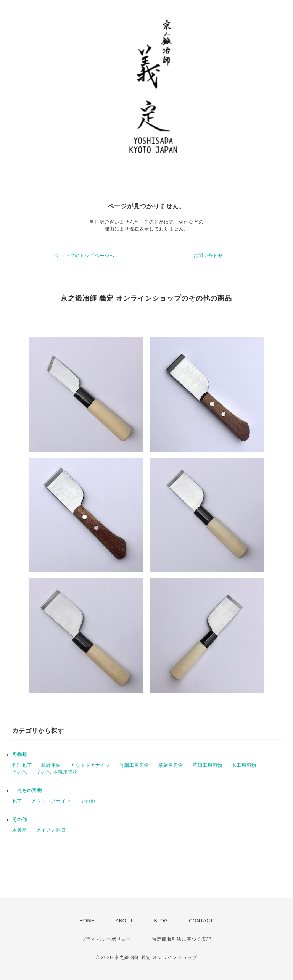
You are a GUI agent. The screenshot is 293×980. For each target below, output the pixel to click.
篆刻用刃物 (171, 765)
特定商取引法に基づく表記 (182, 939)
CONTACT (201, 921)
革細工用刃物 (208, 765)
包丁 (17, 801)
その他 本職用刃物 (57, 772)
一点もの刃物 (27, 790)
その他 (20, 772)
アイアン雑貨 (51, 830)
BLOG (161, 921)
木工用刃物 (244, 765)
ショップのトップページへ (85, 256)
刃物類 (20, 755)
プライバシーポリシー (106, 939)
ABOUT (124, 921)
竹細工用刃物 (134, 765)
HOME (87, 921)
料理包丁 (22, 765)
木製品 (20, 830)
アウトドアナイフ (90, 765)
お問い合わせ (208, 256)
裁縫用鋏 (51, 765)
